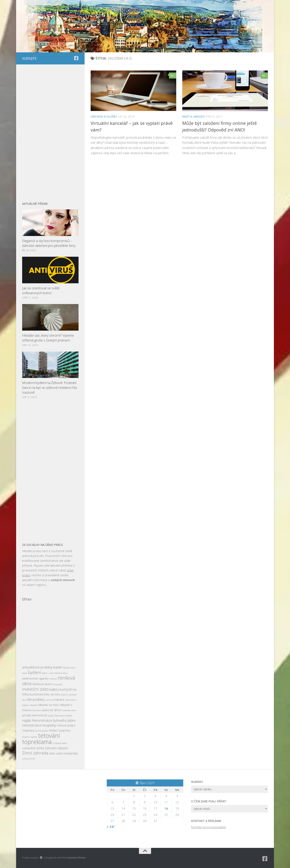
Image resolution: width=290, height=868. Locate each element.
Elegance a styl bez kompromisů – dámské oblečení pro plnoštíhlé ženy (49, 243)
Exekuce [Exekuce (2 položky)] (53, 679)
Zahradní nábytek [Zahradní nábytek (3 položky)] (56, 748)
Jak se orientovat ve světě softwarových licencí (41, 290)
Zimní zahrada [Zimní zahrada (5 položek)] (35, 753)
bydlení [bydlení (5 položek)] (35, 672)
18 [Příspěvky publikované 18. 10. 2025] (166, 808)
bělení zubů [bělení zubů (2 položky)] (48, 673)
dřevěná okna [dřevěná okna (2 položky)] (61, 673)
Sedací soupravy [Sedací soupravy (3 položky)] (60, 730)
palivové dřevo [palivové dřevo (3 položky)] (52, 710)
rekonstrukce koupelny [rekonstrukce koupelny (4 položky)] (39, 725)
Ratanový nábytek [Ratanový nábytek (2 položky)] (63, 716)
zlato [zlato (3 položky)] (52, 753)
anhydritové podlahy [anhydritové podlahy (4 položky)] (37, 667)
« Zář (111, 827)
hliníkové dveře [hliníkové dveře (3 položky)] (42, 684)
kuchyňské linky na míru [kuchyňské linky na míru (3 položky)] (45, 694)
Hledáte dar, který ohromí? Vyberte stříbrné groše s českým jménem (48, 338)
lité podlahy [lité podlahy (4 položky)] (36, 699)
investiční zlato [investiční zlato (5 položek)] (35, 689)
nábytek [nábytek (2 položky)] (33, 705)
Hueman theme (76, 858)
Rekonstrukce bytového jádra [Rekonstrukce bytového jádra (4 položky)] (54, 720)
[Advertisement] (50, 131)
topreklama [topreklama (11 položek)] (37, 742)
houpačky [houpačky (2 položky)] (58, 684)
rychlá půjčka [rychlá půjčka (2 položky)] (42, 731)
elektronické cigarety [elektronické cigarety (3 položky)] (35, 678)
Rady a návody (194, 116)
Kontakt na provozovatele (209, 827)
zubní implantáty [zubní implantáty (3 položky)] (67, 753)
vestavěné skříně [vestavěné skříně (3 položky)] (33, 748)
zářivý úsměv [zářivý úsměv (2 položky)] (29, 759)
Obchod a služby (104, 116)
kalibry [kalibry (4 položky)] (54, 689)
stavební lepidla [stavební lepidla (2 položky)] (30, 737)
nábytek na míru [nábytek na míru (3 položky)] (48, 705)
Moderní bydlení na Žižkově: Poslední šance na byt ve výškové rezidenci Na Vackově (49, 387)
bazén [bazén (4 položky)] (58, 667)
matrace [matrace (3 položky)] (59, 700)
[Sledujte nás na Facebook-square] (76, 58)
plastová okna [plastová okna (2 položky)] (69, 710)
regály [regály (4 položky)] (27, 720)
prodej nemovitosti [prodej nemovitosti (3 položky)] (35, 715)
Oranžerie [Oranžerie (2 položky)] (37, 710)
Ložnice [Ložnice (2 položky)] (49, 700)
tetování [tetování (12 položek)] (49, 736)
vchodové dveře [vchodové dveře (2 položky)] (60, 743)
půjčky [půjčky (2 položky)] (51, 716)
